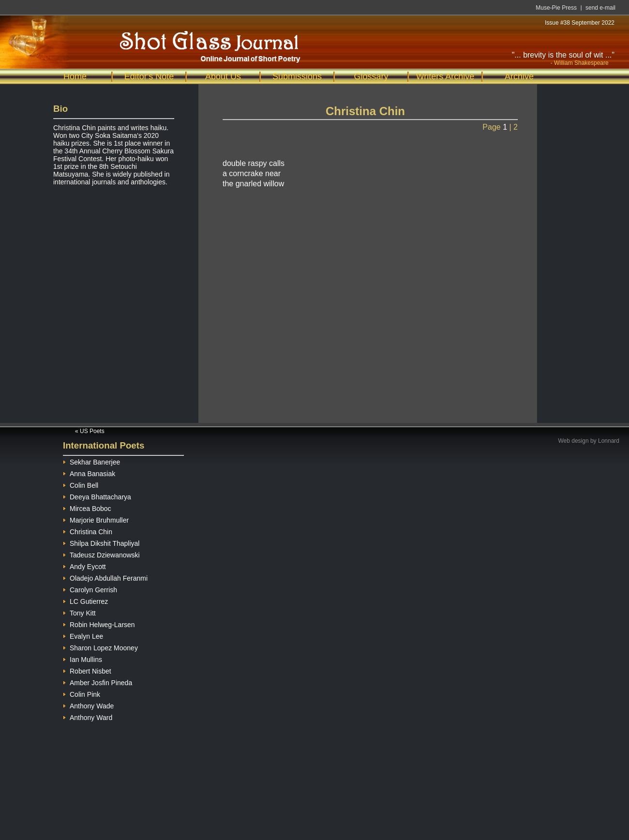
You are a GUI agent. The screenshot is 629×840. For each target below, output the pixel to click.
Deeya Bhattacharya (97, 496)
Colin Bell (81, 484)
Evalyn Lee (83, 635)
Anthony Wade (88, 705)
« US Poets (90, 431)
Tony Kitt (79, 612)
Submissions (297, 76)
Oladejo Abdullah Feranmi (105, 577)
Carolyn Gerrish (90, 589)
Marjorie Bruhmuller (96, 519)
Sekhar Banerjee (91, 461)
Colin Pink (82, 693)
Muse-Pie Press (556, 8)
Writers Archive (445, 76)
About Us (223, 76)
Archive (519, 76)
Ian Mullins (82, 658)
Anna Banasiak (89, 472)
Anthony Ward (88, 716)
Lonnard (609, 441)
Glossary (371, 76)
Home (75, 76)
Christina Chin (88, 531)
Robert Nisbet (87, 670)
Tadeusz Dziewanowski (101, 554)
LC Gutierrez (85, 600)
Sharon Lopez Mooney (100, 647)
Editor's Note (149, 76)
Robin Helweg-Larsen (99, 623)
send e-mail (600, 8)
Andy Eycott (84, 565)
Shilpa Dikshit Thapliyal (101, 542)
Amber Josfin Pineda (97, 682)
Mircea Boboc (87, 507)
